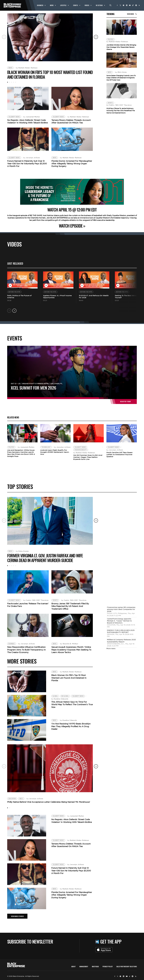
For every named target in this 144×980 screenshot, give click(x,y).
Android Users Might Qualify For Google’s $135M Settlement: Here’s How (55, 452)
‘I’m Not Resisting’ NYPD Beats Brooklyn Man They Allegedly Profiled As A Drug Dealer (71, 726)
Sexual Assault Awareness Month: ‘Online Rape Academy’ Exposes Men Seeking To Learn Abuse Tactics (71, 650)
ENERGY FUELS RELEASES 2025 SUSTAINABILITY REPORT (121, 631)
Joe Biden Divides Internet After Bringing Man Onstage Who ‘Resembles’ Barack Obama (121, 47)
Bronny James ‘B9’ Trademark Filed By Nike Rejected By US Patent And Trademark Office (70, 606)
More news (111, 648)
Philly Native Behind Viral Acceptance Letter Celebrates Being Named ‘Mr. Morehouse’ (49, 802)
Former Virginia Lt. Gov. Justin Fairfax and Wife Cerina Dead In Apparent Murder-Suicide (45, 558)
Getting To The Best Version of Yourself (127, 297)
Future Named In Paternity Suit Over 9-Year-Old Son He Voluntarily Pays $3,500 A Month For (27, 164)
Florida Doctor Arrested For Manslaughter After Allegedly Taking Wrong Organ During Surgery (72, 164)
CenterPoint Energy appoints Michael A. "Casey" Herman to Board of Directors (119, 621)
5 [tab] (16, 82)
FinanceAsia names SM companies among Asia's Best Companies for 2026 (121, 609)
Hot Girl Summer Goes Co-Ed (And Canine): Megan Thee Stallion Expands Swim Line (88, 457)
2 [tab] (10, 82)
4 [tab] (14, 82)
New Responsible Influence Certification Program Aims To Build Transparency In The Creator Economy (26, 650)
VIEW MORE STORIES (17, 916)
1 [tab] (8, 82)
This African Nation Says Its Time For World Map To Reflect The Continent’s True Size (72, 704)
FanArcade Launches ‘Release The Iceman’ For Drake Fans (28, 605)
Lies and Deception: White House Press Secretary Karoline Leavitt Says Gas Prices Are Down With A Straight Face (21, 453)
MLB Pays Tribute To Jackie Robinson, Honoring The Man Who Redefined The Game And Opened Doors (121, 111)
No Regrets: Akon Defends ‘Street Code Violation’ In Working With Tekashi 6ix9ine (27, 121)
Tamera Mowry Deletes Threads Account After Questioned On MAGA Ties (71, 121)
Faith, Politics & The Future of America (19, 297)
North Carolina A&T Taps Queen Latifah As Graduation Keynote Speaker (119, 454)
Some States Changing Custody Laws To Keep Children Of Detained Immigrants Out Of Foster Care (121, 78)
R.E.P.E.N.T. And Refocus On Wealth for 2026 (94, 297)
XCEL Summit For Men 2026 (33, 388)
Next (96, 37)
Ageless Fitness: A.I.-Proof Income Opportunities (57, 297)
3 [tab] (12, 82)
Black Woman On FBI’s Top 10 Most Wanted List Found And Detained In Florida (50, 74)
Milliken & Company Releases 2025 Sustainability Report (121, 641)
